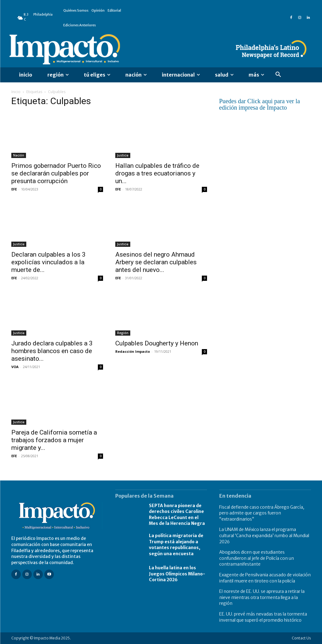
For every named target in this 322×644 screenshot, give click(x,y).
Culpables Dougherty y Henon (157, 343)
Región (123, 333)
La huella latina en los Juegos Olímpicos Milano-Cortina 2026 (177, 574)
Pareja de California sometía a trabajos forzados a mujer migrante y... (54, 440)
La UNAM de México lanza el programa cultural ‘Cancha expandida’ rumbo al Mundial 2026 (264, 535)
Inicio (16, 92)
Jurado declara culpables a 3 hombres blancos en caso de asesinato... (52, 351)
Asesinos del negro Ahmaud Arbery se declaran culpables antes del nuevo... (156, 262)
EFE (14, 189)
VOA (15, 367)
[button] (278, 75)
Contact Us (301, 638)
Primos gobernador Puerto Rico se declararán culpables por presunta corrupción (56, 173)
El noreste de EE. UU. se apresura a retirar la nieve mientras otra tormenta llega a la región (262, 597)
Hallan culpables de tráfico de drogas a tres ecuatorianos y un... (157, 173)
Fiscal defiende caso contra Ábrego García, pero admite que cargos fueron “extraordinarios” (262, 513)
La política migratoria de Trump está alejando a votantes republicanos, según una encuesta (176, 545)
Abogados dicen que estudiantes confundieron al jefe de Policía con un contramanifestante (257, 558)
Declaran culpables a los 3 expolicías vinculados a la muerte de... (48, 262)
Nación (19, 155)
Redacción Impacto (133, 351)
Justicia (123, 155)
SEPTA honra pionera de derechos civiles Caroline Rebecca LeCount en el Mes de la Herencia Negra (177, 515)
